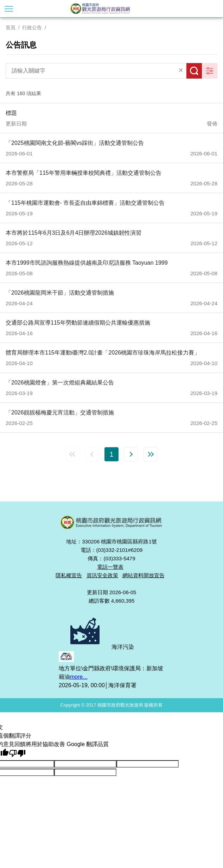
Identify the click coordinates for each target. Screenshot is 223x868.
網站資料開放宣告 (144, 575)
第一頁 (72, 454)
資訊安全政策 (102, 575)
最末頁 (151, 454)
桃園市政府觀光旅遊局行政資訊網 (112, 9)
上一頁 (92, 454)
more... (79, 677)
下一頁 (131, 454)
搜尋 (194, 71)
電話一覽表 (110, 567)
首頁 (11, 27)
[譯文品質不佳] (17, 753)
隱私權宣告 (69, 575)
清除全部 (181, 71)
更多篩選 (210, 71)
